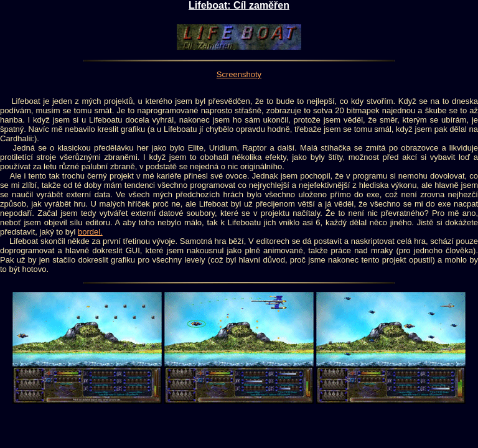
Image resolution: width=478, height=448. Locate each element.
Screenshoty (239, 74)
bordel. (90, 232)
